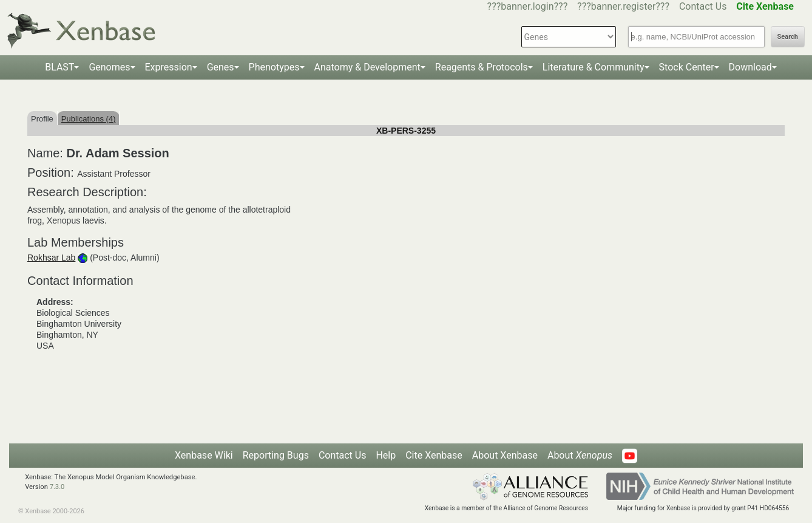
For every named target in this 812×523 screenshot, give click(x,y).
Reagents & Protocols (482, 67)
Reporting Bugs (276, 455)
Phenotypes (274, 67)
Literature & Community (594, 67)
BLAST (59, 67)
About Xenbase (505, 455)
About (580, 455)
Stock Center (687, 67)
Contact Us (703, 6)
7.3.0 (57, 487)
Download (750, 67)
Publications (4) (89, 119)
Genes (221, 67)
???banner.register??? (623, 6)
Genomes (109, 67)
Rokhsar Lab (51, 258)
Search (788, 37)
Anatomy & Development (367, 67)
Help (386, 455)
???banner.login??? (528, 6)
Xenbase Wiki (204, 455)
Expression (169, 67)
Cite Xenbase (434, 455)
